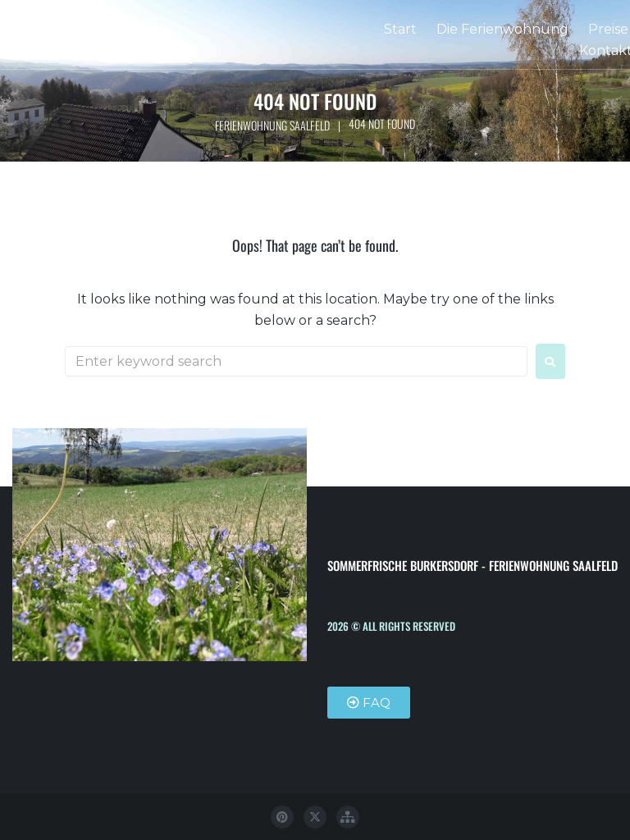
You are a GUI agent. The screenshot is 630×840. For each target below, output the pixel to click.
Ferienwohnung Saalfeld (272, 125)
